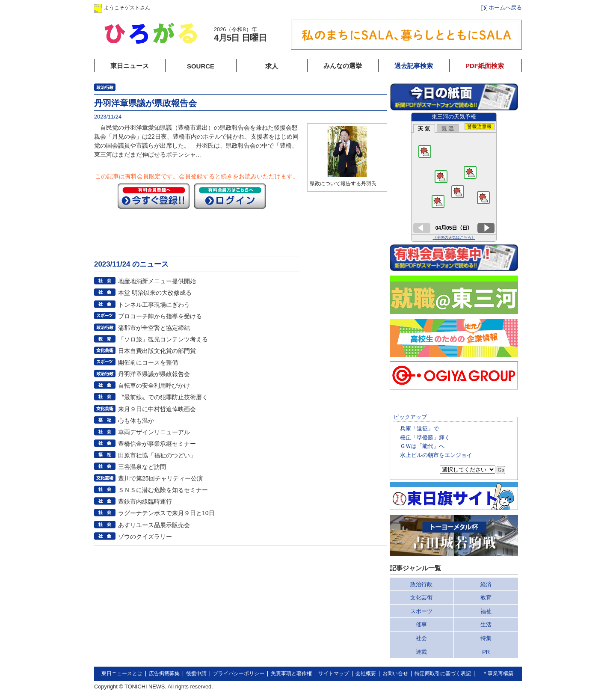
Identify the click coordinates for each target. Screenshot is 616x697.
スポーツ (421, 611)
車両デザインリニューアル (154, 432)
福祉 (486, 611)
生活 (486, 624)
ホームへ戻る (505, 7)
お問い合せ (395, 673)
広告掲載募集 (164, 673)
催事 (421, 624)
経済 (486, 584)
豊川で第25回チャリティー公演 (160, 478)
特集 (486, 638)
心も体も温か (136, 421)
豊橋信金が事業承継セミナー (157, 444)
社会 (421, 638)
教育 (486, 598)
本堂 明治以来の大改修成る (155, 293)
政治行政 (421, 584)
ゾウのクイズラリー (145, 537)
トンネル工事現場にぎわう (154, 305)
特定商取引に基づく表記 (443, 673)
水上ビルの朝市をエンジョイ (436, 455)
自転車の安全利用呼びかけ (154, 386)
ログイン (181, 7)
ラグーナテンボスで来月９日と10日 (166, 513)
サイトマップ (334, 673)
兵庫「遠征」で (419, 429)
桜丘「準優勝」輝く (425, 437)
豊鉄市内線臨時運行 (145, 501)
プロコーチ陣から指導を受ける (160, 316)
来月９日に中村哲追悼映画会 (157, 409)
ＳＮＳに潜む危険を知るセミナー (163, 490)
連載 (421, 652)
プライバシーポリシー (239, 673)
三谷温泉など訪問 (142, 467)
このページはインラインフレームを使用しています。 (454, 177)
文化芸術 (421, 598)
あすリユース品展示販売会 (154, 525)
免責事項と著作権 (291, 673)
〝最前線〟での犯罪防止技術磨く (163, 397)
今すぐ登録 (154, 196)
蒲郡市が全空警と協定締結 (154, 328)
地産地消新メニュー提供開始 (157, 281)
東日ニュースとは (122, 673)
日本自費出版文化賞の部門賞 (157, 351)
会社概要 (366, 673)
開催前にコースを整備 (148, 362)
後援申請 (196, 673)
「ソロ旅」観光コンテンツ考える (163, 339)
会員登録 (235, 7)
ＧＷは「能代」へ (422, 446)
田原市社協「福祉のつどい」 (157, 455)
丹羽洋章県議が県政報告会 (154, 374)
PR (486, 652)
